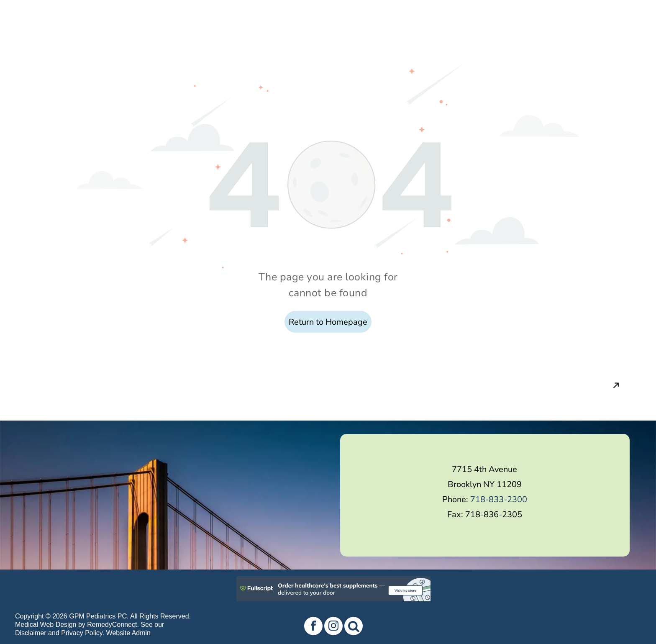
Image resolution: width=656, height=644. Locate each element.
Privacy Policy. (83, 633)
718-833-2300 (499, 499)
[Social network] (354, 627)
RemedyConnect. (113, 625)
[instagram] (333, 627)
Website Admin (128, 633)
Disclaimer (31, 633)
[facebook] (313, 627)
